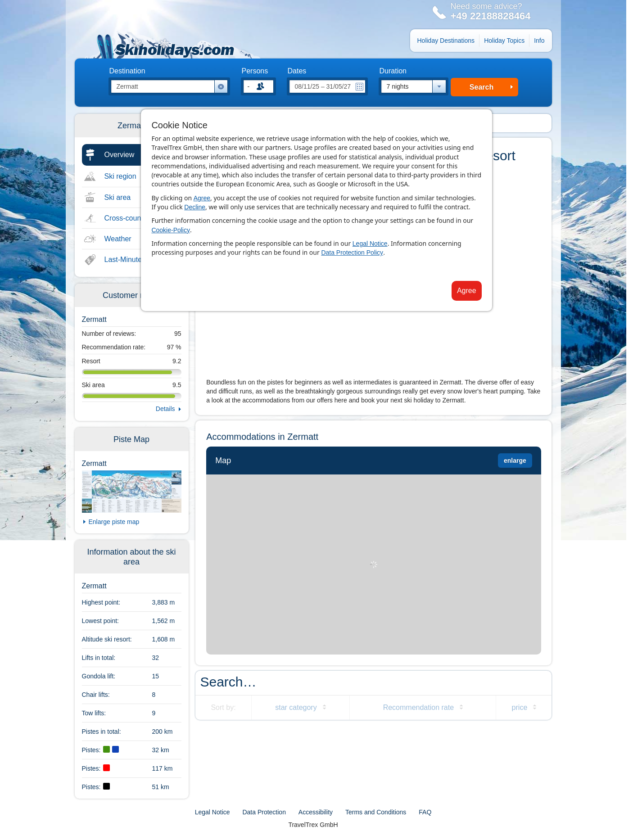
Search (482, 87)
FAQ (425, 812)
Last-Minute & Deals (137, 260)
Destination (127, 71)
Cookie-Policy (171, 230)
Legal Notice (370, 244)
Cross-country (127, 218)
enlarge (515, 461)
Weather (118, 239)
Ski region (120, 176)
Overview (120, 155)
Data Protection (264, 812)
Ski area (118, 197)
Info (539, 41)
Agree (202, 198)
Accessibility (316, 812)
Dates (297, 71)
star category (296, 707)
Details (165, 409)
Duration (393, 71)
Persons (255, 71)
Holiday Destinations (446, 41)
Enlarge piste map (114, 522)
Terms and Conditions (376, 812)
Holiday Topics (504, 41)
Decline (195, 207)
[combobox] (414, 86)
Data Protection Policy (352, 253)
